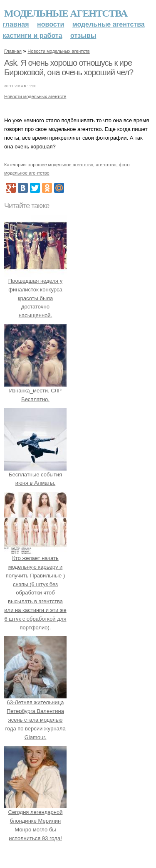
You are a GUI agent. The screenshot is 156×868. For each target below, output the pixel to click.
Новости (51, 24)
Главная (16, 24)
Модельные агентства (66, 13)
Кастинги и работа (33, 36)
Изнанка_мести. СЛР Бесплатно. (35, 391)
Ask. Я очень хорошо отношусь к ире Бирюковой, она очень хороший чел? (69, 68)
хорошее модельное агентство (61, 165)
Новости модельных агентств (58, 51)
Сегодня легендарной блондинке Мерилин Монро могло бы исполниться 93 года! (35, 821)
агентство (106, 165)
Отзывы (83, 36)
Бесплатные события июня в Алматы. (35, 475)
